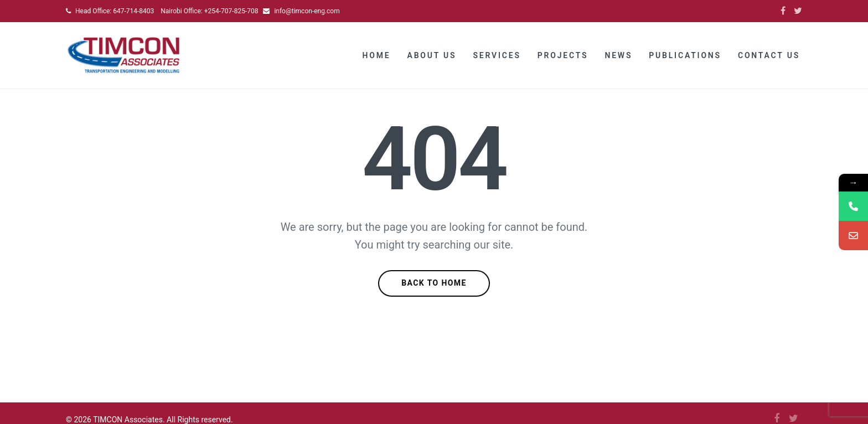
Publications (685, 55)
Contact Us (769, 55)
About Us (432, 55)
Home (377, 55)
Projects (563, 55)
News (618, 55)
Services (497, 55)
